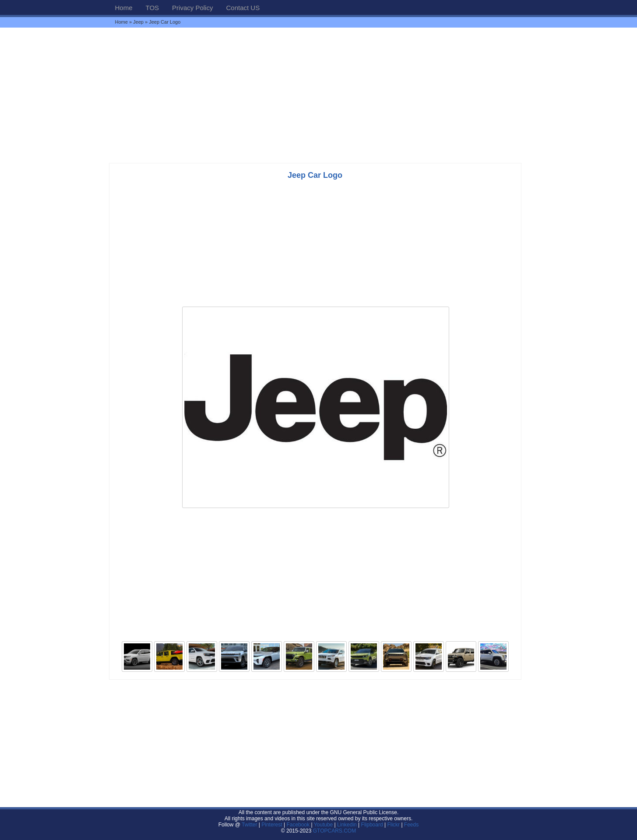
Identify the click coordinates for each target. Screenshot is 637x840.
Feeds (411, 825)
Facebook (298, 825)
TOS (153, 8)
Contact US (243, 8)
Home (124, 8)
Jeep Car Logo (315, 175)
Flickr (393, 825)
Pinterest (272, 825)
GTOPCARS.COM (334, 831)
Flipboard (372, 825)
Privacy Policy (192, 8)
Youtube (324, 825)
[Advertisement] (319, 95)
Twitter (250, 825)
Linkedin (347, 825)
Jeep (138, 22)
